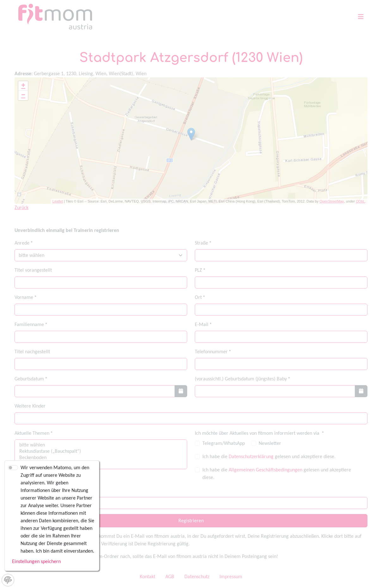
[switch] (13, 468)
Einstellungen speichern (36, 561)
